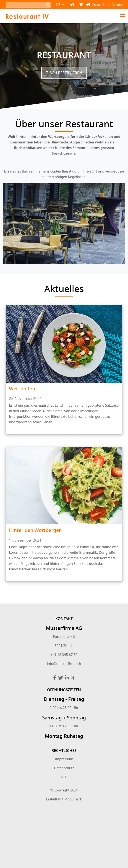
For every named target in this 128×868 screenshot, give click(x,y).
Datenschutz (64, 768)
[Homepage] (27, 16)
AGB (64, 777)
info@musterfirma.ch (64, 664)
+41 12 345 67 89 (64, 655)
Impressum (64, 759)
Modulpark (73, 799)
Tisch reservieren (64, 73)
